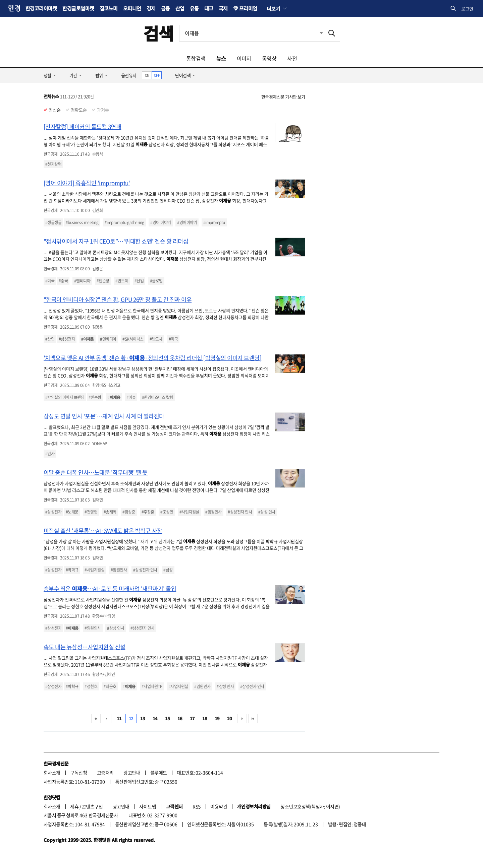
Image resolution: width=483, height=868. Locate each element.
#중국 (63, 281)
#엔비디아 (82, 281)
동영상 (269, 58)
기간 (73, 75)
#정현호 (91, 686)
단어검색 (183, 75)
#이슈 (131, 397)
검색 (158, 33)
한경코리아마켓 (41, 8)
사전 (292, 58)
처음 (96, 719)
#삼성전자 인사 (240, 512)
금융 (166, 8)
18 (205, 718)
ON (147, 75)
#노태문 (72, 512)
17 (192, 718)
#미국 (50, 281)
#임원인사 (213, 512)
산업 (180, 8)
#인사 (50, 454)
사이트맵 (148, 806)
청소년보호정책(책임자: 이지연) (310, 806)
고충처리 (105, 773)
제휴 (74, 806)
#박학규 (72, 570)
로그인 (467, 9)
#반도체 (122, 281)
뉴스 (221, 58)
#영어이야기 (187, 222)
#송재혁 (110, 512)
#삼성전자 (67, 339)
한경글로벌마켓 (78, 8)
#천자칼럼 (53, 164)
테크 (209, 8)
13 (143, 718)
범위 (99, 75)
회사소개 (52, 773)
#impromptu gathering (124, 222)
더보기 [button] (273, 8)
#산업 (139, 281)
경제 (151, 8)
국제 (223, 8)
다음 (242, 719)
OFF (157, 75)
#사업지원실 (189, 512)
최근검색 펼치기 (316, 33)
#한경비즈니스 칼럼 (157, 397)
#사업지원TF (152, 686)
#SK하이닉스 (133, 339)
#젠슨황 (103, 281)
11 (119, 718)
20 (230, 718)
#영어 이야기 (160, 222)
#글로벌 (156, 281)
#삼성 (168, 570)
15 (168, 718)
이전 (107, 719)
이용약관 (219, 806)
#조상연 (167, 512)
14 (155, 718)
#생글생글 (53, 222)
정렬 (47, 75)
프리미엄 (248, 8)
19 (217, 718)
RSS (196, 806)
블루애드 (159, 773)
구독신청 (78, 773)
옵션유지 (129, 75)
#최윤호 (110, 686)
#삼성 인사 (267, 512)
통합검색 (196, 58)
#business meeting (82, 222)
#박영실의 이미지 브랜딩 (65, 397)
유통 (194, 8)
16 (180, 718)
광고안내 (132, 773)
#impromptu (214, 222)
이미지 (244, 58)
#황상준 (129, 512)
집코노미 (109, 8)
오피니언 (132, 8)
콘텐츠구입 (92, 806)
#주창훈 (148, 512)
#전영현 (91, 512)
